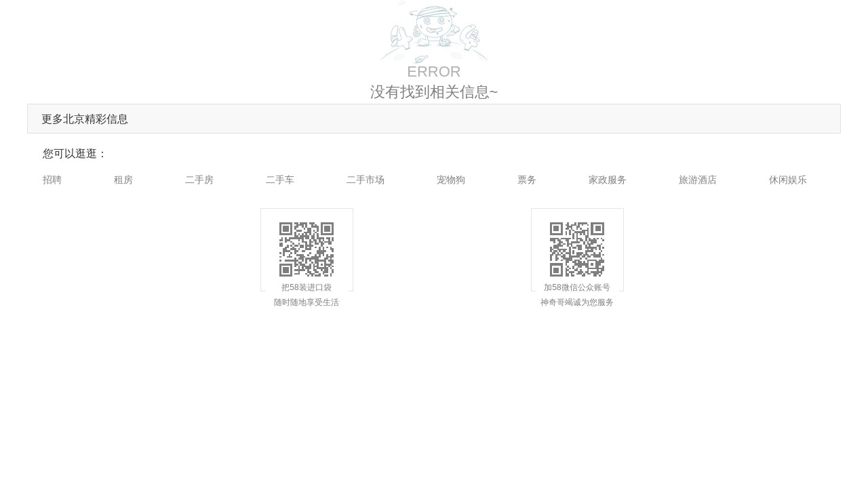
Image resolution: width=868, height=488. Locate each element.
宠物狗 (451, 180)
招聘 (52, 180)
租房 (123, 180)
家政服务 (608, 180)
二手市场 (366, 180)
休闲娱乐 (788, 180)
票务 (527, 180)
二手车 (280, 180)
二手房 (199, 180)
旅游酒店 (698, 180)
